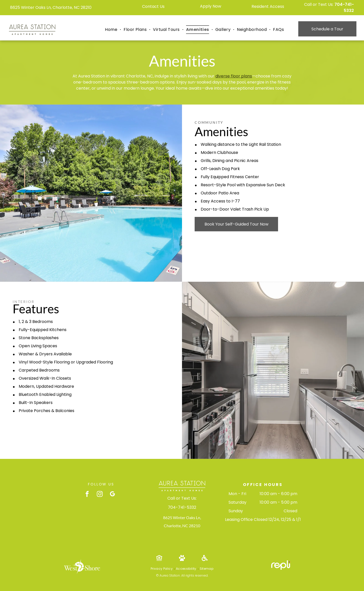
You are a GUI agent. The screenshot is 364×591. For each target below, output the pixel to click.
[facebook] (87, 495)
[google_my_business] (112, 495)
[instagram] (100, 495)
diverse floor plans (234, 76)
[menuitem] (112, 30)
